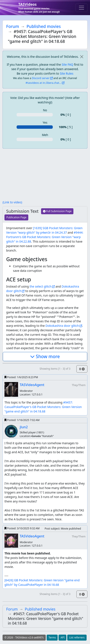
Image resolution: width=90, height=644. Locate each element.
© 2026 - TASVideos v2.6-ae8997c (24, 637)
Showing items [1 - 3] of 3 (55, 369)
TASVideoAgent (32, 385)
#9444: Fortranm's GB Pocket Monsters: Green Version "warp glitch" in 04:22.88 (45, 237)
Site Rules (66, 73)
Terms (52, 637)
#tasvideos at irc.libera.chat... (43, 83)
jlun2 (24, 427)
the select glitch (41, 286)
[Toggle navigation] (81, 8)
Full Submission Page (57, 211)
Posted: (21, 377)
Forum (13, 26)
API (62, 637)
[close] (82, 57)
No (45, 110)
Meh (45, 135)
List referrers (77, 637)
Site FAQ (67, 64)
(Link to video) (12, 202)
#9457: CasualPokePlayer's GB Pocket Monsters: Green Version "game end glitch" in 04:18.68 (44, 407)
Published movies (44, 26)
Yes (45, 122)
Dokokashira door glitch (62, 326)
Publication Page (16, 217)
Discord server (41, 78)
